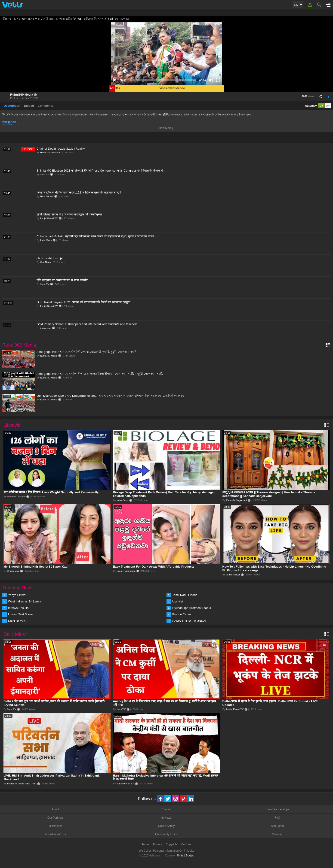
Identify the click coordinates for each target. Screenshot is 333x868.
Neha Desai (122, 500)
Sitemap (277, 834)
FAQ (277, 818)
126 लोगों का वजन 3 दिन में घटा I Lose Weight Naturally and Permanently (51, 492)
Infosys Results (18, 608)
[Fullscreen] (218, 80)
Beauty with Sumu (126, 571)
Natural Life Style (16, 496)
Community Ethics (166, 834)
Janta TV (45, 174)
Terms (146, 844)
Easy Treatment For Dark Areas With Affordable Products (154, 567)
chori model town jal (50, 258)
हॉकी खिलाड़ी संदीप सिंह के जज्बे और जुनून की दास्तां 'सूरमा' (69, 214)
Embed (29, 106)
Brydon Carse (181, 614)
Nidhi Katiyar (233, 575)
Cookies (186, 844)
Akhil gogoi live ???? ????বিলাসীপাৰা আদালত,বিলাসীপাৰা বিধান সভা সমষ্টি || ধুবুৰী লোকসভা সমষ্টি (100, 374)
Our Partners (55, 818)
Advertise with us (55, 834)
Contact (166, 809)
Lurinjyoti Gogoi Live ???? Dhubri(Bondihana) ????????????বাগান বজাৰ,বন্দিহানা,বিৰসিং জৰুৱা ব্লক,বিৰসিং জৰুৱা (111, 396)
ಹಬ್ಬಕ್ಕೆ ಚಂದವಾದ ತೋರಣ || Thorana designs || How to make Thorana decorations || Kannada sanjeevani (269, 494)
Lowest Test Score (20, 614)
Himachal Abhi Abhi (51, 152)
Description (12, 106)
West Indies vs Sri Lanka (25, 601)
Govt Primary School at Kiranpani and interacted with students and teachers (87, 324)
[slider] (163, 80)
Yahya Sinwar (17, 595)
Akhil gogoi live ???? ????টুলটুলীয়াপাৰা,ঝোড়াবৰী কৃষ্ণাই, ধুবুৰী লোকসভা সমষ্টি (86, 352)
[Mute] (211, 80)
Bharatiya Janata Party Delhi (22, 783)
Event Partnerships (277, 809)
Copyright (172, 844)
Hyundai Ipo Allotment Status (192, 608)
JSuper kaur (13, 571)
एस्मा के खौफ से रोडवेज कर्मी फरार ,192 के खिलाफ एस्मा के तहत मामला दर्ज (79, 192)
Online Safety (166, 826)
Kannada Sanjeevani (236, 500)
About (55, 809)
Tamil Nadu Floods (185, 595)
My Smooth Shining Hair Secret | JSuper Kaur (36, 567)
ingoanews (46, 328)
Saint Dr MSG (17, 621)
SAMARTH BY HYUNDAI (189, 621)
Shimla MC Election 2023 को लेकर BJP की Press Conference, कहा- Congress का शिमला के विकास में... (101, 171)
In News (166, 818)
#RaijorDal (9, 122)
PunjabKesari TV (49, 218)
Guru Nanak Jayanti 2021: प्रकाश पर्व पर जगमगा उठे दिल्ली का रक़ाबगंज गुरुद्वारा (83, 302)
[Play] (115, 80)
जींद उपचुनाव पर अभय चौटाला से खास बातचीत (62, 280)
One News (46, 262)
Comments (45, 106)
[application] (166, 54)
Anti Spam (277, 826)
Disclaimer (55, 826)
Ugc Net (178, 601)
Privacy (157, 844)
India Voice (46, 240)
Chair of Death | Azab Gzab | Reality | (61, 149)
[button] (166, 54)
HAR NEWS (47, 196)
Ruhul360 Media (22, 95)
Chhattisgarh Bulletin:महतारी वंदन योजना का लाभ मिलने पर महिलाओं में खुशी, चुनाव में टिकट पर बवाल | (96, 236)
